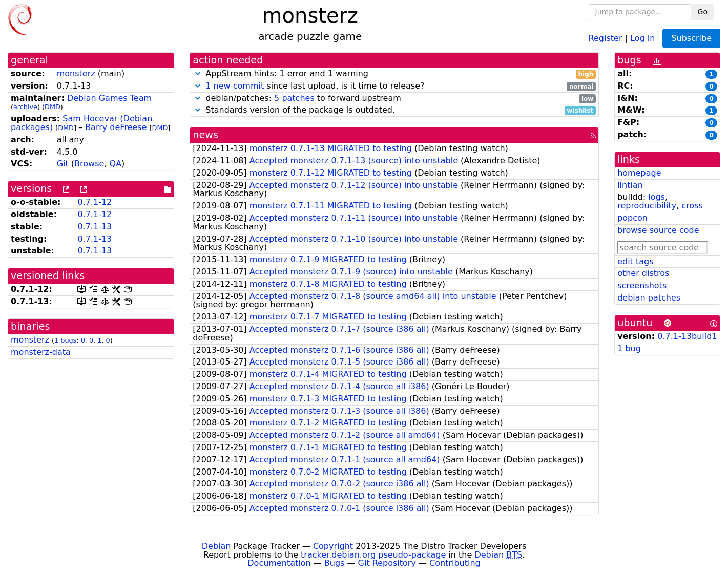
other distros (643, 273)
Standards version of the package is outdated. (394, 110)
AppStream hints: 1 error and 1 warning (394, 74)
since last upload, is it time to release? (394, 86)
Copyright (333, 546)
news (205, 135)
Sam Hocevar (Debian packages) (81, 123)
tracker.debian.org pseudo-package (373, 555)
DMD (53, 107)
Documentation (279, 563)
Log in (642, 38)
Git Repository (387, 563)
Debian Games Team (109, 98)
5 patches (294, 98)
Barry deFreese (116, 127)
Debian (216, 546)
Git (63, 164)
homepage (639, 173)
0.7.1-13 (95, 227)
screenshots (642, 285)
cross (692, 206)
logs (657, 197)
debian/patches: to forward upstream (394, 99)
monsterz (76, 73)
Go (703, 12)
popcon (632, 218)
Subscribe (691, 38)
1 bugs (65, 340)
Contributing (455, 563)
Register (606, 38)
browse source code (658, 230)
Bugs (335, 563)
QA (116, 164)
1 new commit (235, 86)
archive (25, 107)
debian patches (649, 298)
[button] (198, 73)
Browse (89, 164)
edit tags (635, 261)
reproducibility (647, 206)
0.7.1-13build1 (687, 336)
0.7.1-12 (95, 202)
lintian (630, 185)
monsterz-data (41, 352)
